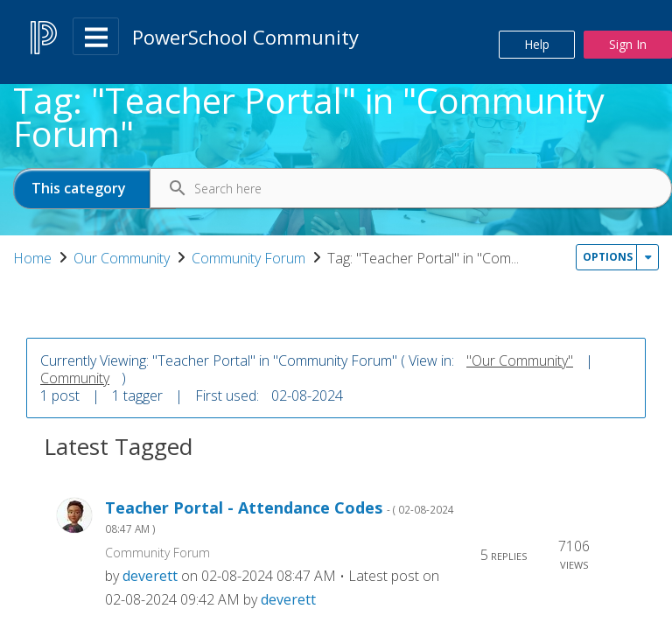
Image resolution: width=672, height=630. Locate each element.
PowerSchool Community (245, 37)
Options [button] (608, 323)
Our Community (240, 258)
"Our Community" (520, 415)
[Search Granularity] (94, 189)
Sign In (628, 44)
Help (537, 44)
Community (75, 432)
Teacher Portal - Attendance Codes (280, 571)
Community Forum (367, 258)
